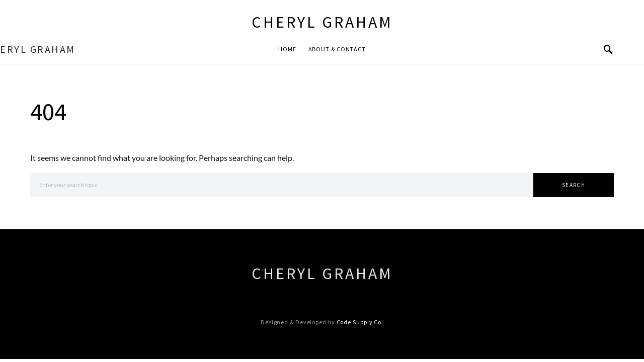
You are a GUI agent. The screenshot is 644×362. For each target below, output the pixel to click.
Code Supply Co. (360, 322)
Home (287, 49)
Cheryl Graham (322, 22)
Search (574, 185)
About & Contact (337, 49)
